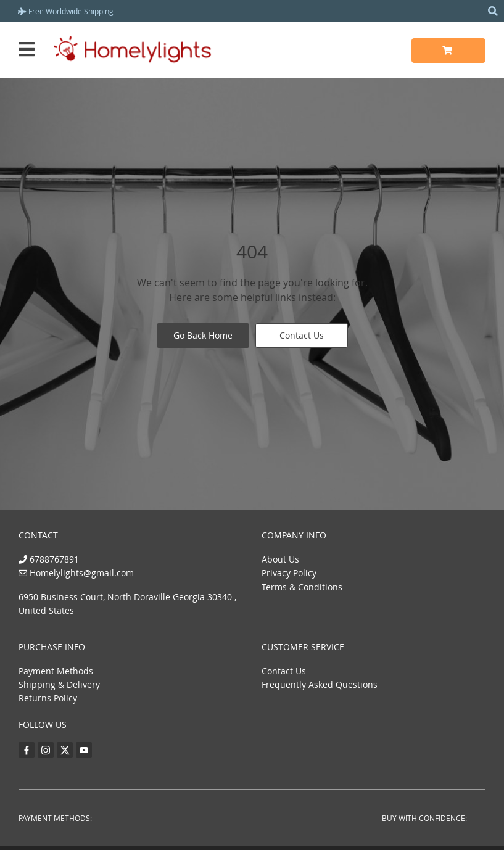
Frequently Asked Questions (320, 684)
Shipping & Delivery (59, 684)
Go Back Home (203, 335)
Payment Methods (56, 671)
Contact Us (302, 335)
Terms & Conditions (302, 587)
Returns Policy (48, 698)
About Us (280, 559)
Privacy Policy (289, 573)
